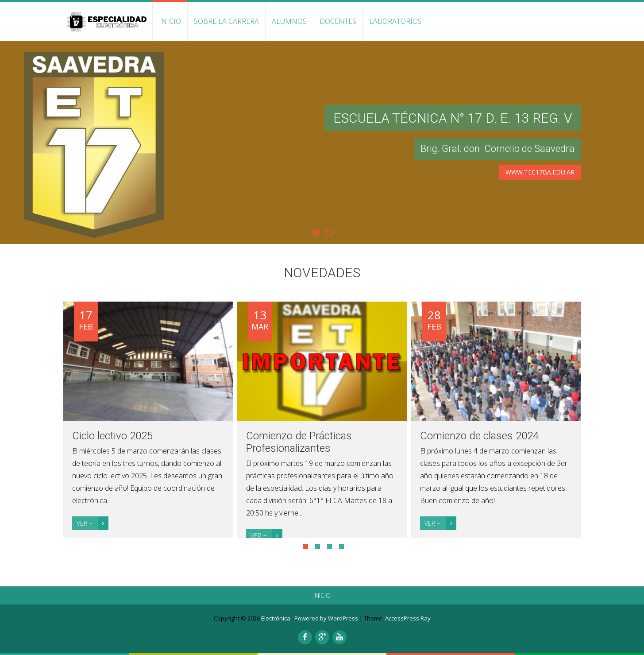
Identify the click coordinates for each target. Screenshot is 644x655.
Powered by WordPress (326, 618)
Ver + (93, 523)
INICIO (170, 21)
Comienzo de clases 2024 (479, 436)
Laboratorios (395, 21)
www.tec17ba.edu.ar (540, 172)
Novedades (322, 273)
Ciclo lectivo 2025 (112, 436)
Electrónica (276, 618)
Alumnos (289, 21)
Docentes (338, 21)
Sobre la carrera (226, 21)
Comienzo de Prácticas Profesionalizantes (299, 442)
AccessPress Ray (408, 618)
